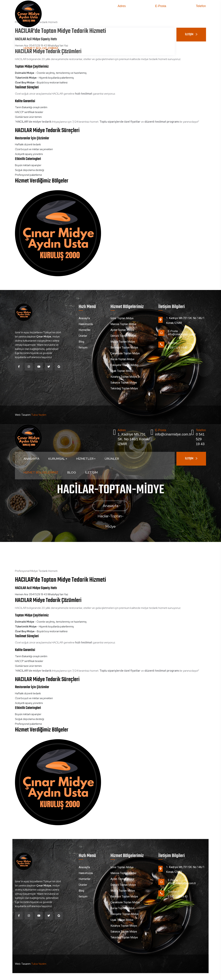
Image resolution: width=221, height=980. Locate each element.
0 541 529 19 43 (200, 15)
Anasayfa (31, 34)
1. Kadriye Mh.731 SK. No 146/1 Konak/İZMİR (134, 15)
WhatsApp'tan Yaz (58, 594)
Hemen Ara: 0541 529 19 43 (31, 594)
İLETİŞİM (191, 35)
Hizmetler (86, 34)
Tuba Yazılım (39, 415)
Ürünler (112, 34)
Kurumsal (58, 34)
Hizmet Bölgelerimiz (41, 48)
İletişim (91, 48)
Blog (72, 48)
